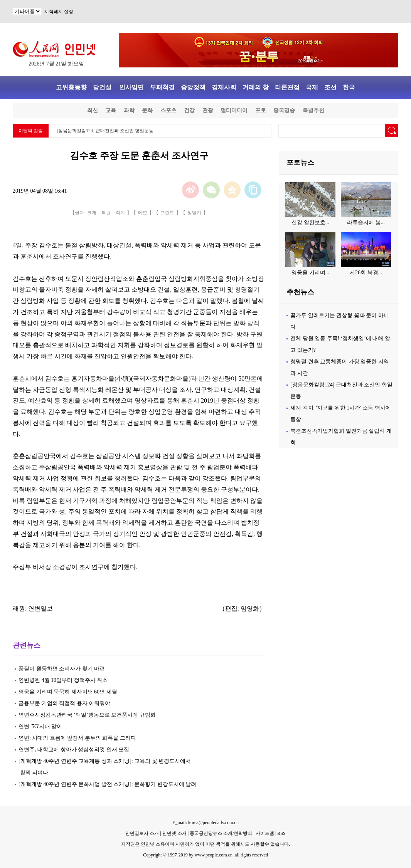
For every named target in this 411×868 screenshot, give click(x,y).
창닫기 (194, 213)
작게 (120, 213)
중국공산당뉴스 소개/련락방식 (221, 833)
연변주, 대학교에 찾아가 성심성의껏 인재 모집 (74, 750)
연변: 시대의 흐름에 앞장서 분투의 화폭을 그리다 (77, 738)
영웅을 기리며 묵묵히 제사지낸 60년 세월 (68, 692)
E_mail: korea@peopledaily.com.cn (205, 823)
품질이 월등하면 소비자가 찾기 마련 (62, 669)
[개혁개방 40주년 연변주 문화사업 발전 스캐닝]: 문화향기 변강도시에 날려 (107, 784)
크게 (92, 213)
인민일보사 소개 (142, 833)
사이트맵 (265, 833)
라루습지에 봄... (366, 222)
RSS (281, 833)
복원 (106, 213)
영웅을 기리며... (310, 273)
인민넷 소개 (174, 833)
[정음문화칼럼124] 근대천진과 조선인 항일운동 (105, 131)
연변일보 (40, 609)
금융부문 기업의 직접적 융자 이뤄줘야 (64, 703)
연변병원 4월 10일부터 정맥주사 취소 (63, 680)
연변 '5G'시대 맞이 (40, 726)
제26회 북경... (366, 273)
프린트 (167, 213)
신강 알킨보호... (310, 222)
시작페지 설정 (59, 12)
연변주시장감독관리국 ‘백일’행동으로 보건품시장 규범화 (87, 715)
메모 (143, 213)
